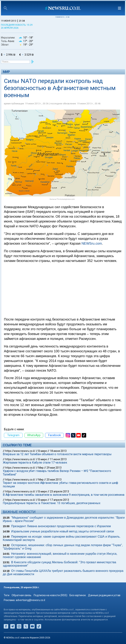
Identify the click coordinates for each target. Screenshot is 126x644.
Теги (7, 595)
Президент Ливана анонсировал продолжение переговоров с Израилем (61, 526)
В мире (43, 451)
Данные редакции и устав (104, 595)
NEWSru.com (92, 243)
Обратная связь (21, 595)
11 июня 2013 (58, 459)
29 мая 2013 (54, 468)
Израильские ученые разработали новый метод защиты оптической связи (63, 531)
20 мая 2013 (54, 480)
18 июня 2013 (58, 451)
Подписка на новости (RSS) (50, 595)
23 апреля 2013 (59, 491)
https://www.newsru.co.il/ (20, 451)
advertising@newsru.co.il (30, 600)
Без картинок (78, 595)
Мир (6, 72)
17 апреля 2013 (59, 500)
